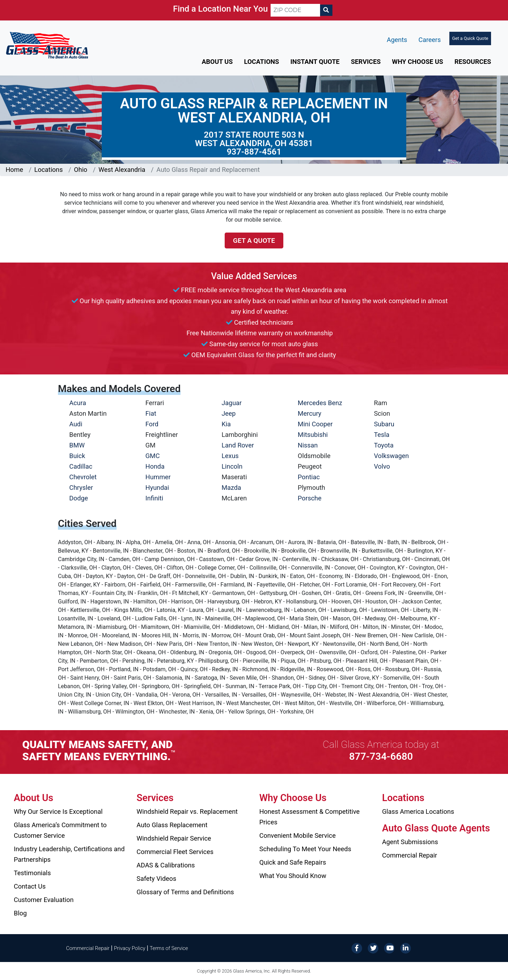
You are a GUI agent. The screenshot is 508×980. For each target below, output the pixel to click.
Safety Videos (156, 879)
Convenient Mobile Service (297, 835)
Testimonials (32, 873)
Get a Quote (254, 241)
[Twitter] (373, 948)
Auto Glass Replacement (172, 825)
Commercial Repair (410, 855)
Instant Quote (315, 62)
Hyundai (157, 488)
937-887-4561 (254, 152)
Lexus (230, 456)
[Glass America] (47, 45)
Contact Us (30, 886)
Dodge (79, 498)
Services (366, 62)
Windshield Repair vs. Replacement (187, 811)
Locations (262, 62)
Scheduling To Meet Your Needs (305, 849)
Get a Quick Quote (470, 38)
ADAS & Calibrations (166, 865)
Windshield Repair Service (174, 838)
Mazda (231, 488)
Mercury (310, 413)
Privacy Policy (130, 948)
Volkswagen (391, 456)
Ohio (81, 170)
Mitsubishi (313, 435)
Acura (78, 403)
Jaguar (232, 403)
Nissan (308, 445)
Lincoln (232, 466)
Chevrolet (83, 477)
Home (14, 170)
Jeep (229, 413)
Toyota (384, 445)
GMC (153, 456)
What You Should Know (293, 876)
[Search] (326, 10)
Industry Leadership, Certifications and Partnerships (69, 854)
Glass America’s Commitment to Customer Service (60, 830)
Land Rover (238, 445)
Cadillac (81, 466)
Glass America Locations (418, 811)
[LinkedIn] (406, 948)
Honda (155, 466)
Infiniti (154, 498)
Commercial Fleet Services (175, 852)
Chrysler (81, 488)
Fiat (151, 413)
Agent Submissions (410, 842)
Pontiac (309, 477)
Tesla (382, 435)
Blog (20, 913)
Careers (429, 40)
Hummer (158, 477)
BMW (77, 445)
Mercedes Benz (320, 403)
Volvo (382, 466)
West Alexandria (122, 170)
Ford (152, 424)
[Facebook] (357, 948)
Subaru (384, 424)
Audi (76, 424)
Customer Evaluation (44, 900)
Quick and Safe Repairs (293, 862)
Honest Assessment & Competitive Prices (309, 817)
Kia (226, 424)
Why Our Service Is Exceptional (58, 811)
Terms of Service (169, 948)
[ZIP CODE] (295, 10)
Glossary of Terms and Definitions (185, 892)
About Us (217, 62)
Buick (77, 456)
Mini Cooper (315, 424)
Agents (397, 40)
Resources (473, 62)
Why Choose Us (418, 62)
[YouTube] (389, 948)
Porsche (310, 498)
